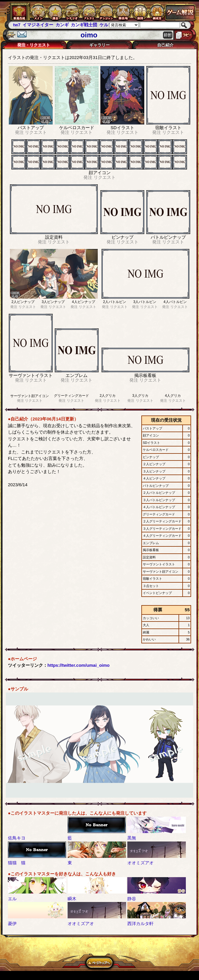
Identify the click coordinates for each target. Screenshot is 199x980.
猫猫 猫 (17, 863)
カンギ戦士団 (84, 25)
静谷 (132, 899)
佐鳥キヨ (17, 838)
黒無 (132, 838)
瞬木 (72, 899)
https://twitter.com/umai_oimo (79, 665)
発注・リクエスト (34, 45)
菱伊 (12, 923)
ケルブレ (108, 25)
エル (12, 899)
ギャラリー (99, 45)
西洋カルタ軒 (140, 923)
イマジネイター (38, 25)
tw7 (17, 25)
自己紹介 (165, 45)
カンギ (62, 25)
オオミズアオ (140, 863)
